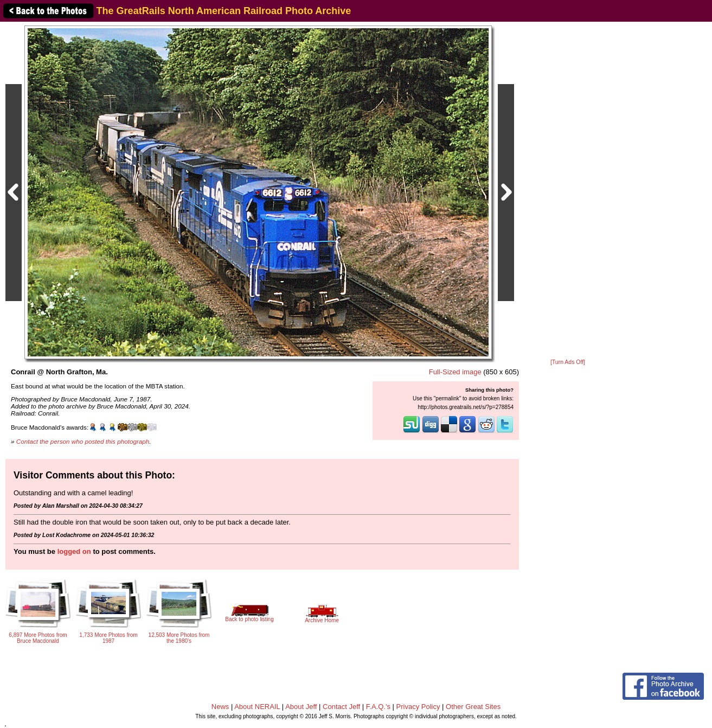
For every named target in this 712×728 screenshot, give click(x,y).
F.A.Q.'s (378, 707)
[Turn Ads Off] (568, 362)
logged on (74, 551)
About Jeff (301, 707)
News (220, 707)
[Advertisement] (568, 191)
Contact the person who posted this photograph (83, 441)
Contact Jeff (341, 707)
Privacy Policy (418, 707)
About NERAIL (257, 707)
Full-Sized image (455, 372)
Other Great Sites (473, 707)
